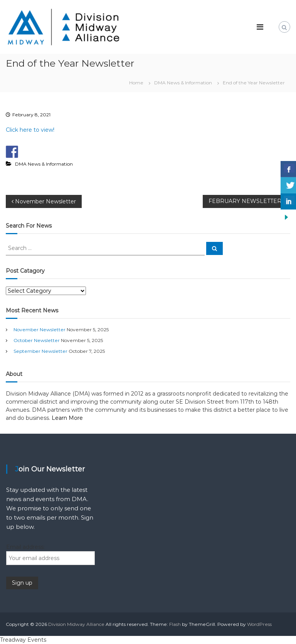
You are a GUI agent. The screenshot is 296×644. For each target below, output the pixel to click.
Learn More (67, 418)
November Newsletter (40, 330)
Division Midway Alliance (76, 624)
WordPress (259, 624)
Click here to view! (30, 130)
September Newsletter (40, 351)
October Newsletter (37, 340)
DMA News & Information (183, 83)
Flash (175, 624)
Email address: (25, 547)
